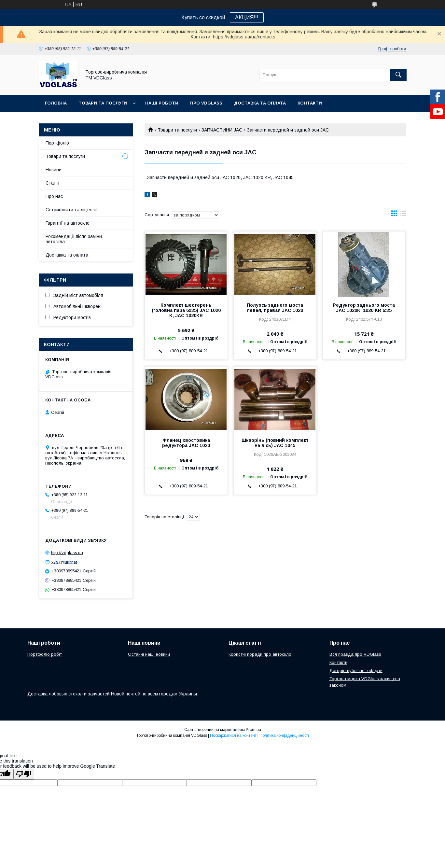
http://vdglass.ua (67, 553)
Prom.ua (253, 730)
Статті (52, 183)
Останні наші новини (149, 654)
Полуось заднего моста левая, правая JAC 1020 (275, 308)
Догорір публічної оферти (356, 671)
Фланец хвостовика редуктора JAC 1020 (186, 443)
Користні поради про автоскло (260, 654)
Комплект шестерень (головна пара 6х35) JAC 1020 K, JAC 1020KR (186, 310)
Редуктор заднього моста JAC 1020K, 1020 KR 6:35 (364, 308)
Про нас (54, 196)
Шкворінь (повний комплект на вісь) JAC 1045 (275, 443)
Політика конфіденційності (284, 735)
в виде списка (403, 215)
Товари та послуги (103, 103)
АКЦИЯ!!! (247, 17)
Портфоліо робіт (45, 654)
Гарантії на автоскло (68, 223)
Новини (54, 170)
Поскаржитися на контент (233, 735)
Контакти (310, 103)
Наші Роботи (162, 103)
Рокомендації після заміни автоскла (74, 239)
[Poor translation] (24, 774)
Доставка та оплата (260, 103)
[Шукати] (398, 75)
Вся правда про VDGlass (355, 654)
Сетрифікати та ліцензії (71, 210)
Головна (56, 103)
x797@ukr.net (64, 562)
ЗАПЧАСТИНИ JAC (222, 130)
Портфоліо (57, 143)
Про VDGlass (206, 103)
